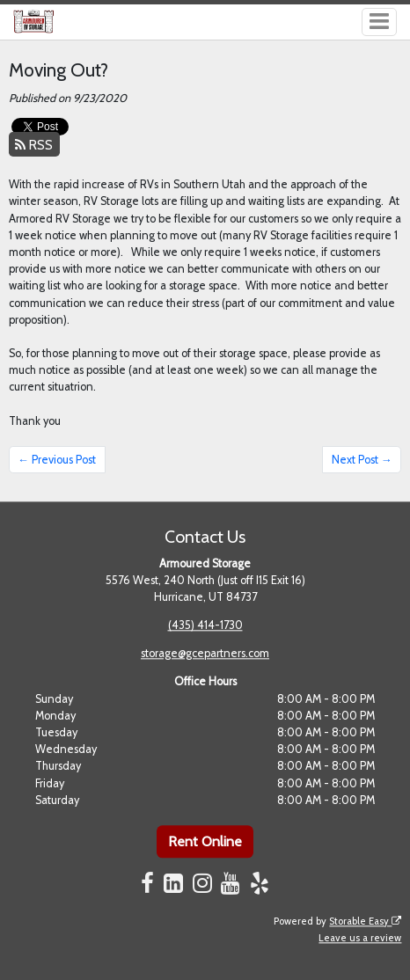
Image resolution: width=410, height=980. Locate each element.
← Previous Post (57, 460)
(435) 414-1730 (205, 626)
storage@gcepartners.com (205, 654)
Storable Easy (365, 921)
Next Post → (362, 460)
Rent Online (205, 841)
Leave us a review (360, 938)
